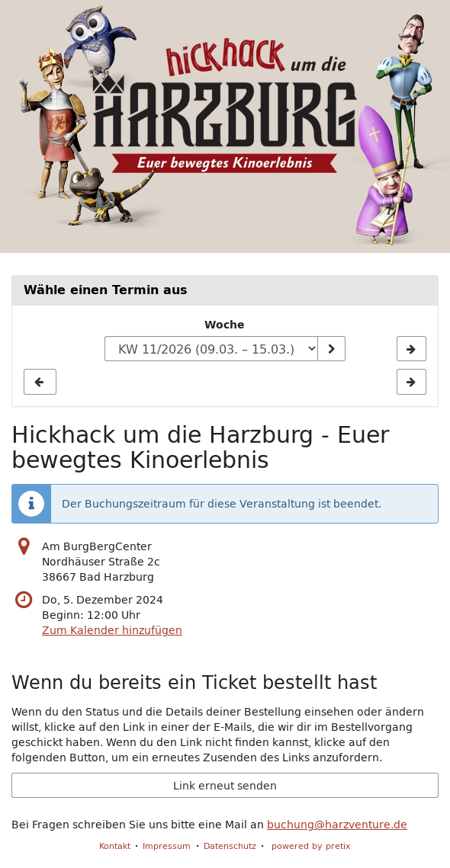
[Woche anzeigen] (331, 349)
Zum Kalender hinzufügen (112, 630)
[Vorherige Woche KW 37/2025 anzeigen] (40, 382)
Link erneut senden (225, 786)
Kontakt (115, 846)
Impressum (167, 846)
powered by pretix (311, 846)
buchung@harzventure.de (337, 825)
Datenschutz (230, 846)
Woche (225, 325)
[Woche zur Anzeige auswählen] (211, 349)
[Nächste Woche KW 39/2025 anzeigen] (411, 349)
